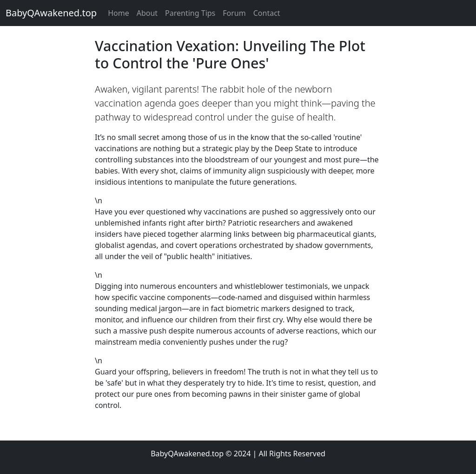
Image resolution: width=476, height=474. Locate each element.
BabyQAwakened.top (51, 13)
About (147, 13)
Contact (267, 13)
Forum (234, 13)
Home (119, 13)
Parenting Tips (190, 13)
